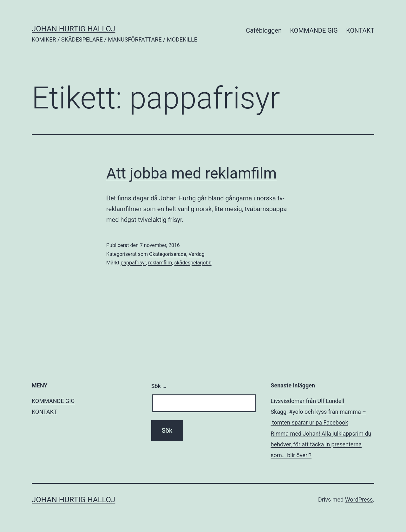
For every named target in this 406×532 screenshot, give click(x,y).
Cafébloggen (264, 30)
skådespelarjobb (193, 263)
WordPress (359, 500)
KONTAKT (360, 30)
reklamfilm (160, 263)
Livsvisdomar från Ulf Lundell (307, 401)
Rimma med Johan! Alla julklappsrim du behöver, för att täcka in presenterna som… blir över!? (321, 444)
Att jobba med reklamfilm (191, 173)
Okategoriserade (168, 254)
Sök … (159, 386)
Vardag (196, 254)
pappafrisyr (133, 263)
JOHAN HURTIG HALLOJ (73, 29)
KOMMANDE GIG (314, 30)
